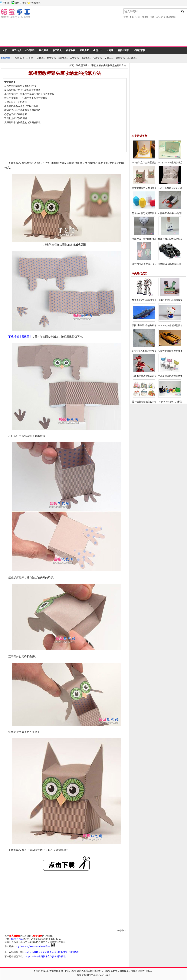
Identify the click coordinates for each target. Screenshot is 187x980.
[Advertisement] (52, 27)
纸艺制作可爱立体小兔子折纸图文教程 (151, 264)
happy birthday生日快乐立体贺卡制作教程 (45, 956)
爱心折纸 (160, 17)
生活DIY (98, 50)
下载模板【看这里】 (20, 337)
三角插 (30, 58)
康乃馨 (145, 17)
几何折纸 (40, 58)
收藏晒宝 (36, 3)
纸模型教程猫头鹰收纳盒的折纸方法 (108, 65)
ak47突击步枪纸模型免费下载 (147, 351)
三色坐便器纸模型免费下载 (171, 376)
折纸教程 (30, 50)
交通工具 (109, 58)
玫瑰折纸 (171, 17)
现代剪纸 (44, 50)
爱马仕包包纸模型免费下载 (146, 402)
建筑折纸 (120, 58)
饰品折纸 (86, 58)
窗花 (132, 17)
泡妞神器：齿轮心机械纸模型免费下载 (151, 239)
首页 (71, 65)
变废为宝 (84, 50)
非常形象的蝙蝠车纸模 (170, 264)
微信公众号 (21, 3)
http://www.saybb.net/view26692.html (33, 946)
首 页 (5, 50)
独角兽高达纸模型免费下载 (146, 300)
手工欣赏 (57, 50)
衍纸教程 (71, 50)
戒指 (152, 17)
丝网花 (110, 50)
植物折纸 (51, 58)
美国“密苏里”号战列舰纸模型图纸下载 (151, 325)
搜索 (183, 11)
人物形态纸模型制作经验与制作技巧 (150, 376)
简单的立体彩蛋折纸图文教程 (147, 213)
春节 (126, 17)
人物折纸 (74, 58)
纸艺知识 (16, 50)
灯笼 (138, 17)
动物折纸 (63, 58)
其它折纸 (132, 58)
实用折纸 (97, 58)
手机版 (6, 3)
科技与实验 (123, 50)
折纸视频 (19, 58)
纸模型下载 (139, 50)
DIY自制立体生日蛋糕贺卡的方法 (149, 163)
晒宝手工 (91, 975)
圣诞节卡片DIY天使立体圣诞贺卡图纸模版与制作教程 (52, 952)
